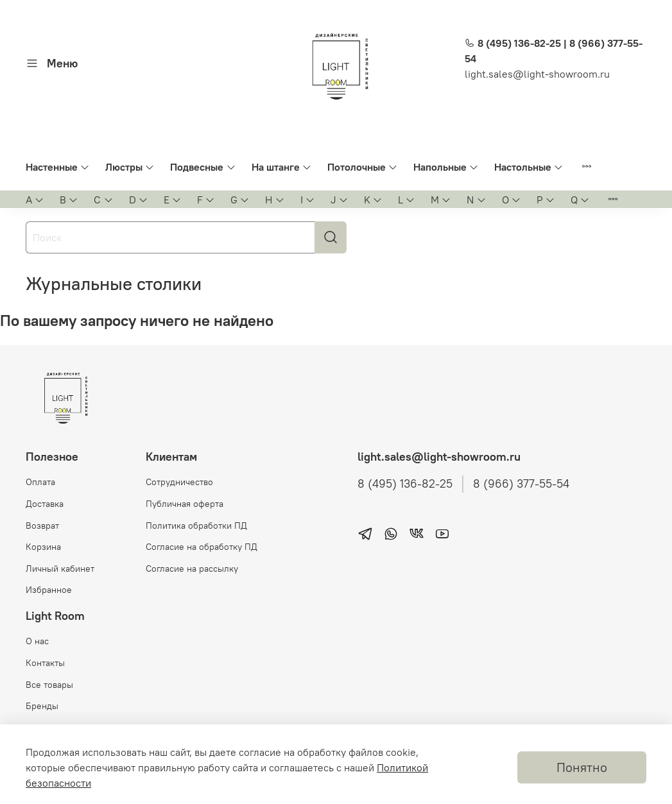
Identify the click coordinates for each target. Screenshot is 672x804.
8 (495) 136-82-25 (405, 484)
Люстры (130, 167)
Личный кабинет (60, 569)
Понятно (582, 767)
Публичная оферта (185, 504)
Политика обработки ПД (196, 526)
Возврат (42, 526)
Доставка (45, 504)
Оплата (40, 482)
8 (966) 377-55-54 (521, 484)
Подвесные (203, 167)
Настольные (529, 167)
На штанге (282, 167)
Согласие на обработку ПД (202, 547)
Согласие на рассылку (192, 569)
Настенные (58, 167)
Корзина (43, 547)
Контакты (45, 663)
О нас (37, 641)
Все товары (49, 685)
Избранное (49, 590)
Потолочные (363, 167)
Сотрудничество (179, 482)
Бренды (42, 706)
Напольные (446, 167)
